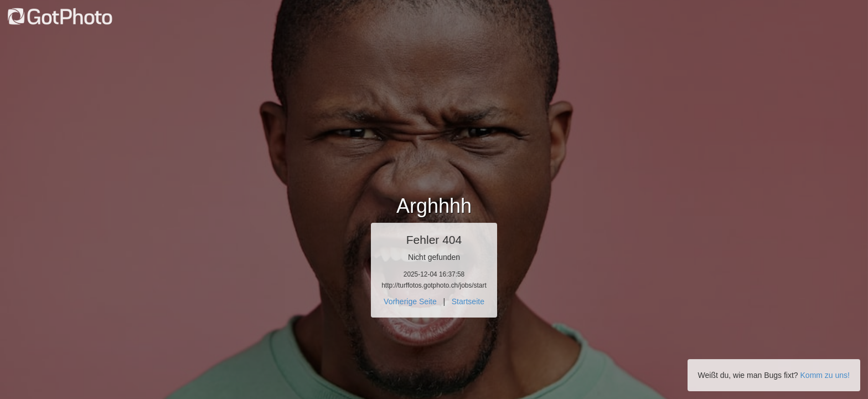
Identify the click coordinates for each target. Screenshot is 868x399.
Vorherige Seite (410, 301)
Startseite (468, 301)
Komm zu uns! (825, 375)
